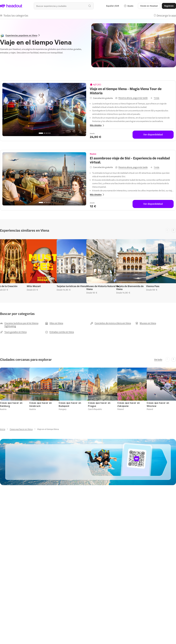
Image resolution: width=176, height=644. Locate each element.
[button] (129, 6)
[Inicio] (3, 429)
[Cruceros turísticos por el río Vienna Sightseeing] (20, 324)
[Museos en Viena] (146, 323)
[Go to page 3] (46, 133)
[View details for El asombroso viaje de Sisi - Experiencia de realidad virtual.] (132, 160)
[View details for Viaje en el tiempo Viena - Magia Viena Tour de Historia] (132, 91)
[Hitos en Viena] (54, 323)
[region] (44, 110)
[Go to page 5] (50, 133)
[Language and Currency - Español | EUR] (113, 6)
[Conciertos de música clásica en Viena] (111, 323)
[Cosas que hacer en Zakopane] (129, 404)
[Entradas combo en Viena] (59, 332)
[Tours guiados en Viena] (13, 332)
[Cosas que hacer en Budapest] (70, 404)
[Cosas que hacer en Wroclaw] (158, 404)
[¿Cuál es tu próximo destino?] (64, 6)
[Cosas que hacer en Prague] (99, 404)
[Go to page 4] (48, 133)
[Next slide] (174, 230)
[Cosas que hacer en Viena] (21, 429)
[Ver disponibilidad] (153, 135)
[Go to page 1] (41, 133)
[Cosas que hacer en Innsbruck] (41, 404)
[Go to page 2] (44, 133)
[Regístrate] (169, 6)
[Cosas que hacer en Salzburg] (11, 404)
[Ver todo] (158, 359)
